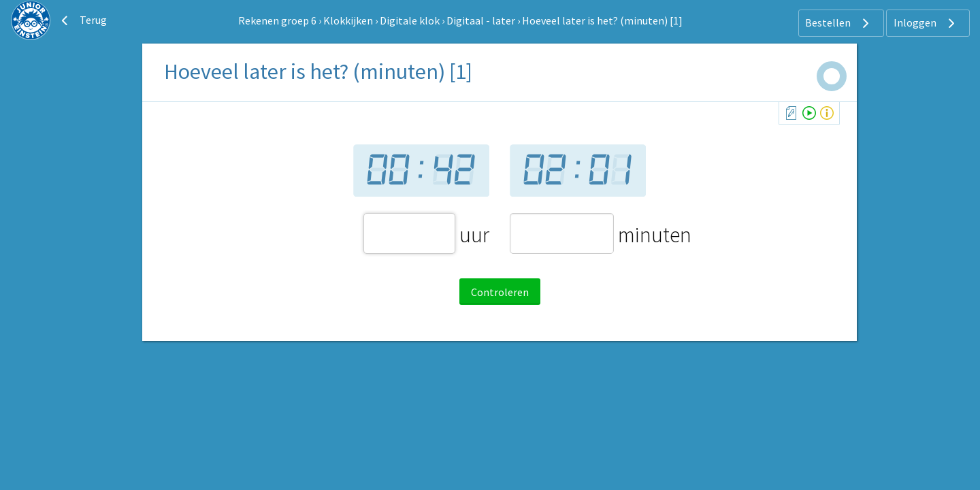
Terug (82, 20)
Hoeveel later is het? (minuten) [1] (602, 20)
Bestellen (839, 23)
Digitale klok (410, 20)
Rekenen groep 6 (277, 20)
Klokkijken (348, 20)
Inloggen (926, 23)
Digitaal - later (481, 20)
